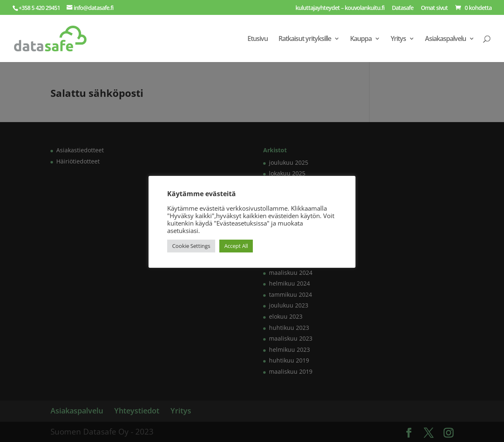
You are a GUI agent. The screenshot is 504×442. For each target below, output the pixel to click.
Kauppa (361, 39)
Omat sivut (434, 8)
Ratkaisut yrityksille (305, 39)
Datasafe (403, 8)
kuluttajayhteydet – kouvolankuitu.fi (340, 8)
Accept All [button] (236, 246)
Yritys (398, 39)
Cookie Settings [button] (191, 246)
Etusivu (258, 39)
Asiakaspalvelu (445, 39)
